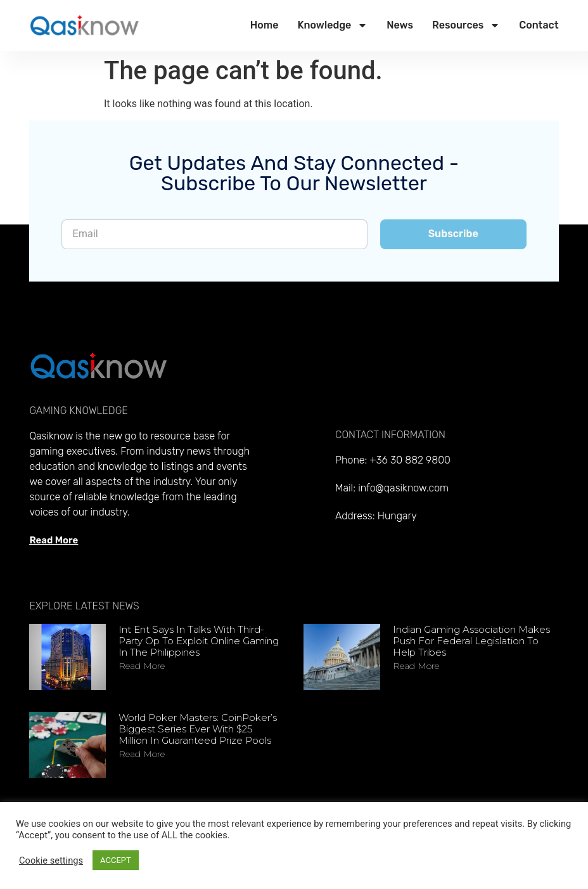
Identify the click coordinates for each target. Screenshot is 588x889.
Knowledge (332, 25)
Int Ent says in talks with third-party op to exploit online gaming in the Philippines (199, 641)
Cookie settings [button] (51, 860)
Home (265, 25)
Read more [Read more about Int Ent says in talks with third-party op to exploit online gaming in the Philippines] (142, 666)
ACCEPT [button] (116, 860)
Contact (539, 25)
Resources (466, 25)
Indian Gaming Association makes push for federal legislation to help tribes (471, 641)
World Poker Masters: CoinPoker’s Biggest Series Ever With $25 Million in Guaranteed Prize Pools (198, 729)
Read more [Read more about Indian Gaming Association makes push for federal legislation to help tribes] (416, 666)
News (400, 25)
